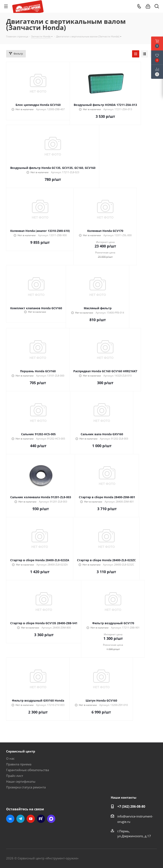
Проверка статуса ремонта (26, 787)
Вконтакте (10, 819)
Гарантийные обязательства (28, 770)
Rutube (41, 819)
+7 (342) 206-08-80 (131, 806)
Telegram (20, 819)
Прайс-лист (15, 776)
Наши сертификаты (21, 781)
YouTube (31, 819)
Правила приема (19, 764)
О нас (10, 758)
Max (51, 819)
